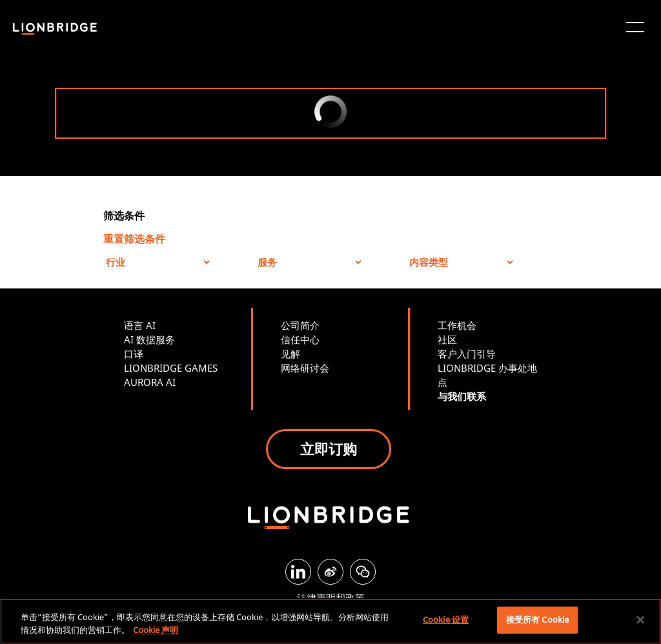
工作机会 (457, 325)
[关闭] (640, 619)
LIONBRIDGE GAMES (171, 368)
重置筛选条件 (134, 239)
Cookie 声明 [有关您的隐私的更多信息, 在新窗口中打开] (156, 630)
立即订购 (329, 448)
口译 (134, 354)
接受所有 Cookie (537, 619)
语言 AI (140, 325)
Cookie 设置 (446, 619)
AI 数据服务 (149, 339)
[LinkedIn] (298, 572)
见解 (290, 354)
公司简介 (300, 325)
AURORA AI (150, 382)
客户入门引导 (467, 354)
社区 (447, 339)
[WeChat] (363, 572)
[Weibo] (330, 572)
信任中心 (300, 339)
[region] (330, 621)
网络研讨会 (305, 368)
